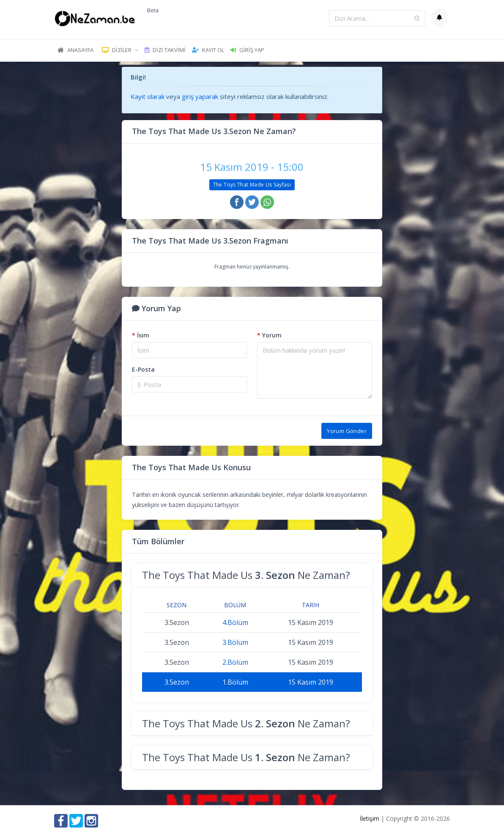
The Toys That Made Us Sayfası (252, 185)
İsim (141, 335)
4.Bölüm (235, 622)
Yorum (269, 335)
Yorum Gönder (347, 431)
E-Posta (143, 369)
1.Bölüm (235, 682)
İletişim (370, 818)
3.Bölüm (235, 642)
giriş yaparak (200, 96)
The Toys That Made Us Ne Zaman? (246, 575)
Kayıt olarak (148, 96)
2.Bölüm (235, 662)
